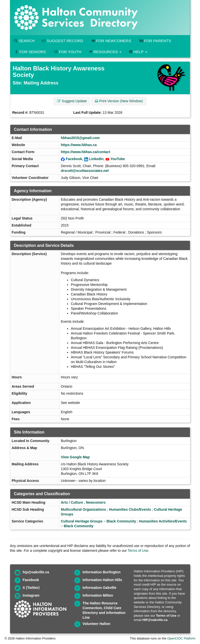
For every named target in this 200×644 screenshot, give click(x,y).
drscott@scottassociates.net (85, 171)
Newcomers (96, 502)
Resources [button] (105, 52)
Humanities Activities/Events (163, 521)
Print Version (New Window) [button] (119, 101)
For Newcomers (111, 41)
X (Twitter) (31, 588)
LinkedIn (96, 159)
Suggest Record (63, 41)
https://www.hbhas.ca (79, 145)
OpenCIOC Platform (181, 638)
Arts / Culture (72, 502)
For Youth (67, 52)
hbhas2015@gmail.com (80, 138)
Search (24, 41)
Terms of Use (138, 551)
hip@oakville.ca (36, 572)
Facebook (74, 159)
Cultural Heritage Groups (82, 521)
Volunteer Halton (96, 624)
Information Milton (98, 595)
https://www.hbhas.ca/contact (85, 152)
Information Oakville (99, 588)
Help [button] (138, 52)
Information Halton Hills (102, 580)
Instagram (31, 595)
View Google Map (75, 457)
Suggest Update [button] (72, 101)
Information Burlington (102, 572)
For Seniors (30, 52)
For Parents (155, 41)
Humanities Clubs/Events (130, 509)
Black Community (121, 521)
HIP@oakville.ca (155, 620)
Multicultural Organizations (83, 509)
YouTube (118, 159)
